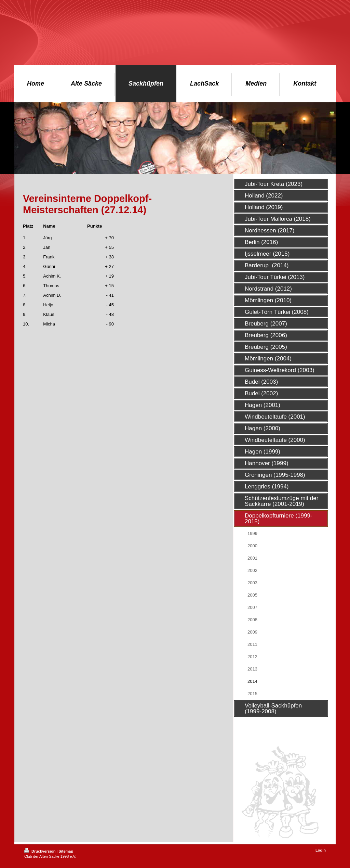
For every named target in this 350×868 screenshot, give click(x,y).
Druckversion (40, 851)
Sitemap (66, 851)
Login (321, 850)
